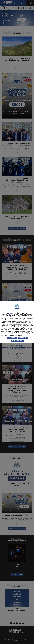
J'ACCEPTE (12, 338)
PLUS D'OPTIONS (17, 341)
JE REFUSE (23, 338)
